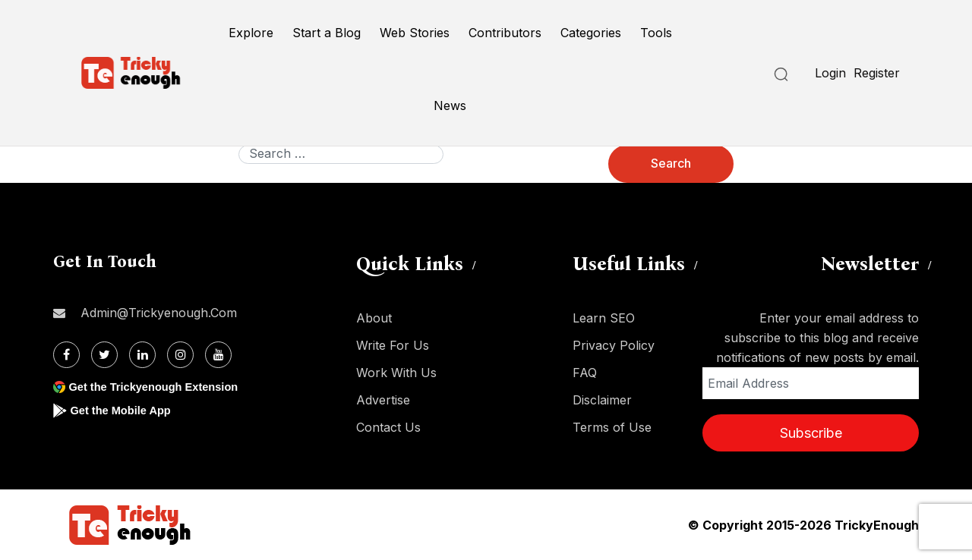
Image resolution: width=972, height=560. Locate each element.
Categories (591, 33)
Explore (251, 33)
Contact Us (388, 427)
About (374, 318)
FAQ (585, 373)
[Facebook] (66, 355)
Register (877, 73)
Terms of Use (612, 427)
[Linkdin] (142, 355)
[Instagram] (180, 355)
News (450, 105)
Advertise (383, 400)
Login (830, 73)
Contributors (505, 33)
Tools (656, 33)
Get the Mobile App (125, 410)
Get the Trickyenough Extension (161, 387)
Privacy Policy (614, 345)
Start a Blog (327, 33)
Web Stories (415, 33)
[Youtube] (218, 355)
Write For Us (393, 345)
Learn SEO (604, 318)
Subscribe (811, 433)
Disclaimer (602, 400)
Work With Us (396, 373)
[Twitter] (104, 355)
